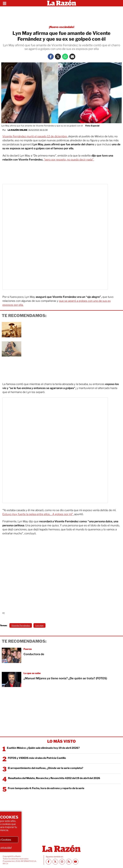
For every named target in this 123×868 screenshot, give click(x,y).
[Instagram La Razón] (62, 862)
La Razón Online (18, 130)
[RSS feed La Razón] (69, 862)
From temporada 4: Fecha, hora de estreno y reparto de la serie (46, 788)
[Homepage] (62, 3)
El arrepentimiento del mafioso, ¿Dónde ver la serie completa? (46, 768)
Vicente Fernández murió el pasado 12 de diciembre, (35, 136)
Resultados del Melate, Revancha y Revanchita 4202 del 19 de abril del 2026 (54, 778)
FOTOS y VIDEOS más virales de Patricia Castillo (37, 758)
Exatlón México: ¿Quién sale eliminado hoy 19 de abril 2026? (43, 748)
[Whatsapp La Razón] (65, 57)
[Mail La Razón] (72, 57)
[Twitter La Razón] (58, 57)
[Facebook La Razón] (51, 57)
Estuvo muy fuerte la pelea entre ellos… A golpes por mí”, (38, 514)
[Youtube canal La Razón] (76, 862)
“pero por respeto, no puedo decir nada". (69, 160)
